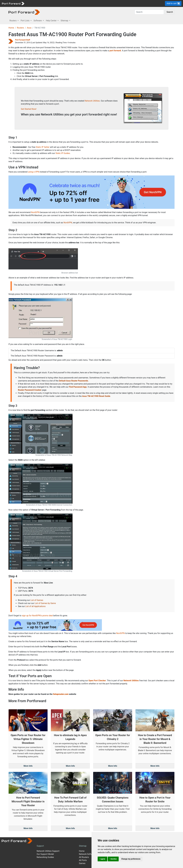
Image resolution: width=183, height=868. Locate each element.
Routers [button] (13, 21)
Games (82, 863)
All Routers (84, 857)
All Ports (83, 860)
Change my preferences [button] (131, 859)
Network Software (87, 854)
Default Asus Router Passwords (73, 381)
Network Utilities (92, 101)
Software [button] (38, 21)
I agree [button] (102, 859)
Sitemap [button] (65, 21)
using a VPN (34, 172)
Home (11, 28)
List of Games (37, 600)
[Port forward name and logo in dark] (24, 12)
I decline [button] (113, 859)
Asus (29, 28)
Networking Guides (45, 857)
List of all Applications (35, 606)
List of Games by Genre (45, 603)
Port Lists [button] (25, 21)
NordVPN (35, 212)
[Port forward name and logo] (13, 3)
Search (170, 12)
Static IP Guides (63, 153)
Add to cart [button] (173, 4)
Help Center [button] (52, 21)
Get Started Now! (29, 109)
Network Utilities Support (48, 851)
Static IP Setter (43, 147)
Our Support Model (45, 854)
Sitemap (83, 846)
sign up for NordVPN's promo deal (37, 616)
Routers (20, 28)
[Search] (149, 12)
